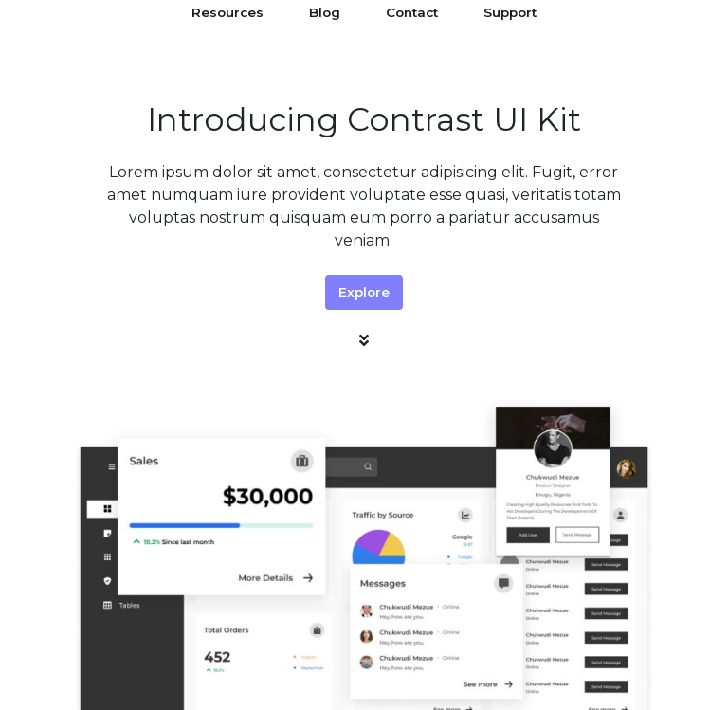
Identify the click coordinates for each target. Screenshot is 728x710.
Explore (364, 292)
